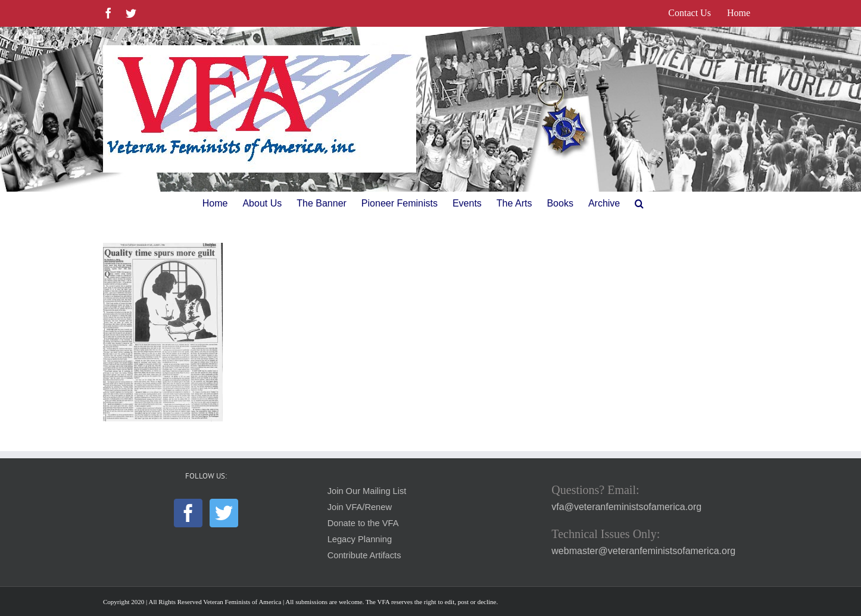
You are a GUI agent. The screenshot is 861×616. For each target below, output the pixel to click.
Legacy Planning (360, 539)
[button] (639, 204)
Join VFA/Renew (360, 507)
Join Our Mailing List (367, 491)
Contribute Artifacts (364, 555)
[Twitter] (224, 513)
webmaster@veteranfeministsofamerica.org (643, 551)
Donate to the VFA (363, 523)
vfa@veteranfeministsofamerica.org (626, 507)
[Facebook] (188, 513)
